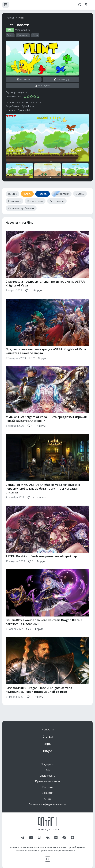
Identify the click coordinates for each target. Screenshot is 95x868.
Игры (21, 18)
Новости (47, 729)
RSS (47, 770)
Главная (10, 18)
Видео (48, 751)
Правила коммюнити (48, 781)
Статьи (48, 736)
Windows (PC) (23, 30)
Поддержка (47, 764)
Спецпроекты (48, 776)
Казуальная (23, 35)
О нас (47, 799)
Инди (35, 35)
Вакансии (47, 793)
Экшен (10, 35)
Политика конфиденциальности (47, 804)
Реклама (47, 787)
